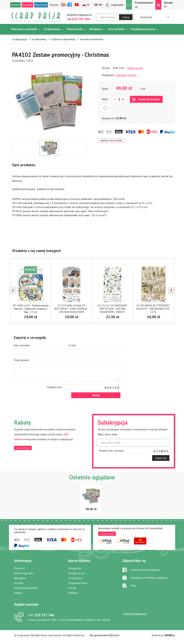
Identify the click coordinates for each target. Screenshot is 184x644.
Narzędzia (95, 29)
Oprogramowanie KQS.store (104, 635)
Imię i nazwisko (22, 345)
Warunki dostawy (24, 573)
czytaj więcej (23, 448)
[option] (49, 101)
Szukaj (126, 17)
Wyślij (96, 395)
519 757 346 (41, 615)
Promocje (27, 5)
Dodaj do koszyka (149, 99)
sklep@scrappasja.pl (79, 15)
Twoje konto (75, 578)
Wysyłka (54, 5)
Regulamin (20, 578)
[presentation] (13, 290)
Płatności (20, 568)
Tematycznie (19, 37)
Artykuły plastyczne (143, 29)
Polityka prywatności (26, 588)
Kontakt (19, 583)
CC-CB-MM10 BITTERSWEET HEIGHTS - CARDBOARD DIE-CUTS (153, 309)
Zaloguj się (74, 568)
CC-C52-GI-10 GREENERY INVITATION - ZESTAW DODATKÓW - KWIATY (113, 309)
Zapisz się (161, 458)
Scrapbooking (52, 29)
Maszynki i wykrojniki (24, 29)
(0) (168, 4)
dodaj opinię (135, 68)
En (100, 5)
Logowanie (117, 5)
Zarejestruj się (76, 573)
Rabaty (18, 593)
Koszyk (72, 588)
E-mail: (72, 345)
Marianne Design (126, 75)
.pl (170, 635)
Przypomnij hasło (78, 583)
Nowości (15, 5)
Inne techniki (116, 29)
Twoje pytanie (21, 360)
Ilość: (105, 99)
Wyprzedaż (41, 5)
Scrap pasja (36, 17)
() (144, 5)
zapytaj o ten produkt (111, 140)
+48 (78, 19)
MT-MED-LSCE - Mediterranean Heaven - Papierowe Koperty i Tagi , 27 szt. (31, 309)
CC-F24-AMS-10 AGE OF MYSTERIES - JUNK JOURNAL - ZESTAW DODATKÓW (72, 309)
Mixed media (75, 29)
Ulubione (73, 593)
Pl (89, 5)
